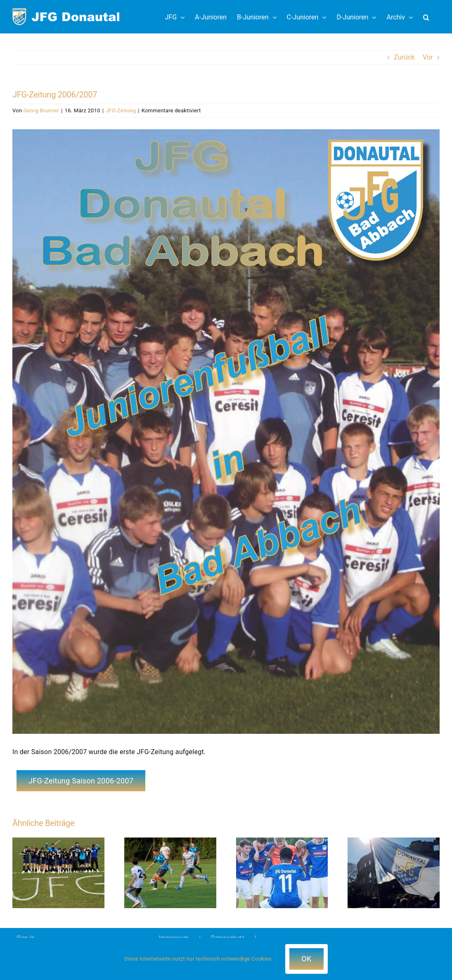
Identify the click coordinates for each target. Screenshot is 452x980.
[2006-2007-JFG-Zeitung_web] (226, 432)
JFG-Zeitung (121, 110)
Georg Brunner (41, 110)
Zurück (404, 57)
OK (306, 959)
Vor (428, 57)
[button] (426, 17)
